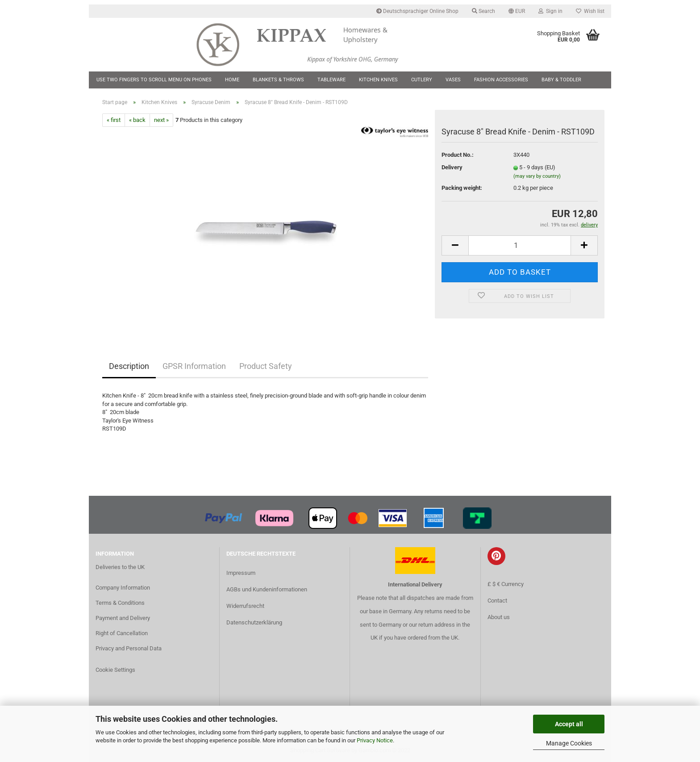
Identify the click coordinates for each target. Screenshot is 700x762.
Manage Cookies (569, 743)
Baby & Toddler (561, 80)
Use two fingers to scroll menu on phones (154, 80)
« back (137, 120)
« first (114, 120)
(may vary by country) (537, 176)
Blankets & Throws (278, 80)
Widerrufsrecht (245, 606)
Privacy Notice (375, 740)
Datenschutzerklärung (254, 622)
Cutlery (422, 80)
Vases (453, 80)
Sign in (550, 11)
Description (129, 366)
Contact (497, 601)
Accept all (569, 724)
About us (499, 617)
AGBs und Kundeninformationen (267, 589)
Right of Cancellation (122, 633)
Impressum (241, 573)
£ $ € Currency (506, 584)
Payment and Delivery (123, 618)
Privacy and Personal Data (129, 648)
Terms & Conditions (120, 603)
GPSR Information (194, 366)
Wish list (590, 11)
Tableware (331, 80)
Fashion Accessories (501, 80)
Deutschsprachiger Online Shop (417, 11)
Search (483, 11)
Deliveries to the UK (120, 567)
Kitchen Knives (378, 80)
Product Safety (266, 366)
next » (161, 120)
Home (232, 80)
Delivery (452, 167)
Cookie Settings (115, 670)
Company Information (123, 588)
